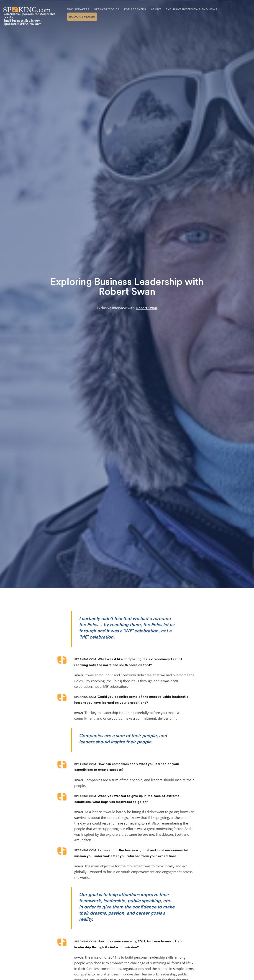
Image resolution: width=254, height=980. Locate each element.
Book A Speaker (82, 17)
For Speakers (135, 9)
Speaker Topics (107, 9)
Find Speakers (78, 9)
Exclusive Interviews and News (192, 9)
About (156, 9)
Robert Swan (147, 308)
